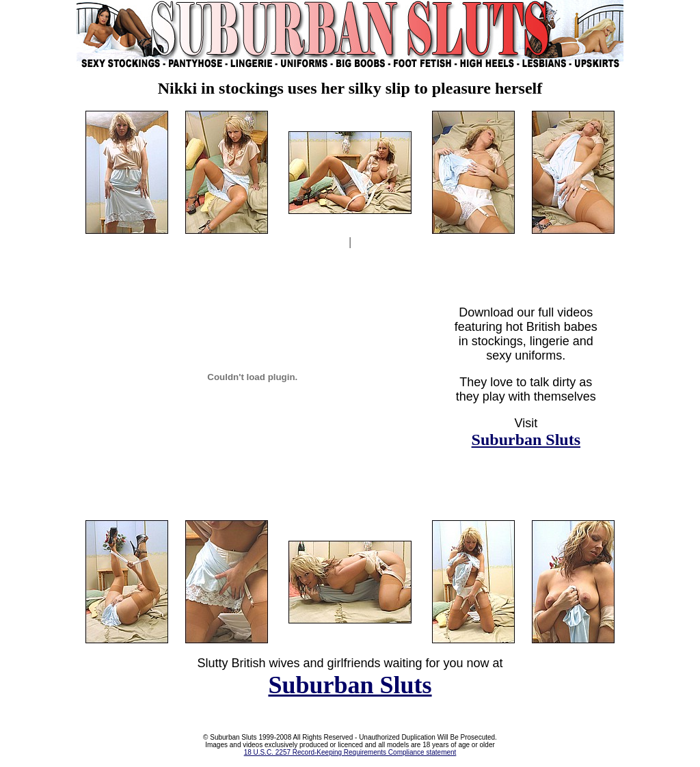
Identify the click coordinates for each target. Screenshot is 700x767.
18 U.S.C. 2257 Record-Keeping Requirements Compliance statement (350, 752)
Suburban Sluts (526, 440)
